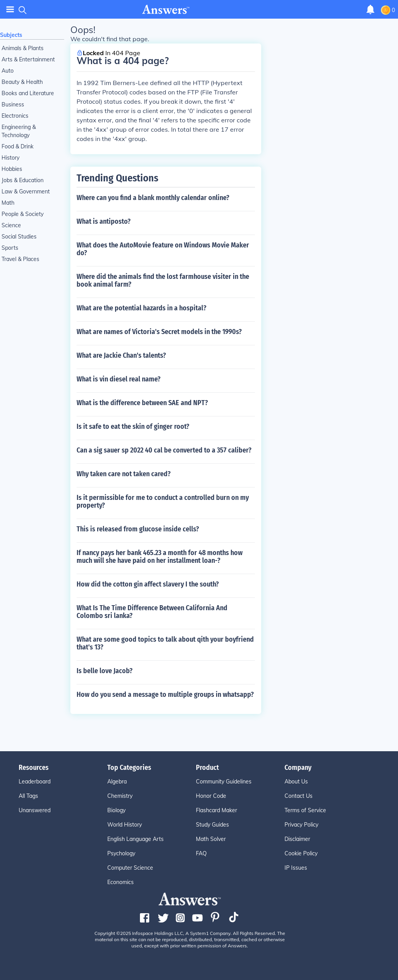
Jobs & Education (23, 180)
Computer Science (130, 868)
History (10, 158)
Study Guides (212, 825)
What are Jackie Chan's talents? (121, 355)
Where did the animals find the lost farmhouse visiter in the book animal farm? (163, 280)
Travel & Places (20, 259)
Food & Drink (17, 146)
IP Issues (296, 868)
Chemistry (120, 796)
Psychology (121, 853)
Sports (10, 248)
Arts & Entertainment (28, 59)
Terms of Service (305, 810)
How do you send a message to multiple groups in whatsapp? (165, 695)
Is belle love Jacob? (105, 671)
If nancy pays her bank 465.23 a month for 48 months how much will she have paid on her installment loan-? (160, 557)
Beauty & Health (22, 82)
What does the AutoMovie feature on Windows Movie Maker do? (163, 249)
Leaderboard (35, 782)
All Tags (28, 796)
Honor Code (211, 796)
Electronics (15, 116)
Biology (116, 810)
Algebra (117, 782)
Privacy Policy (301, 825)
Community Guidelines (224, 782)
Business (13, 104)
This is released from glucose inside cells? (138, 529)
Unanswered (35, 810)
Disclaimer (297, 839)
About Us (296, 782)
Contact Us (298, 796)
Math (8, 203)
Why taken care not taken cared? (124, 474)
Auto (8, 71)
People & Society (23, 214)
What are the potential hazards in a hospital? (141, 308)
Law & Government (26, 191)
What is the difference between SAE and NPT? (142, 403)
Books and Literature (28, 93)
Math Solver (211, 839)
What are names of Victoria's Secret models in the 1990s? (159, 332)
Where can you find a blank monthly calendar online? (153, 198)
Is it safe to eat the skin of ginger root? (133, 426)
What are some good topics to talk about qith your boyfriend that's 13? (165, 643)
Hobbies (12, 169)
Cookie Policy (301, 853)
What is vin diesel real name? (119, 379)
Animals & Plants (23, 48)
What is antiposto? (104, 221)
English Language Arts (135, 839)
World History (125, 825)
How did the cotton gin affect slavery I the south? (148, 584)
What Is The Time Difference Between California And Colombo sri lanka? (152, 612)
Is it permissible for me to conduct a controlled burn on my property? (163, 501)
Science (11, 225)
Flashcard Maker (216, 810)
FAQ (201, 853)
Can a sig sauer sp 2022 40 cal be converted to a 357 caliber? (164, 450)
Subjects (11, 35)
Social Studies (19, 237)
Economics (120, 882)
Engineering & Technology (19, 131)
